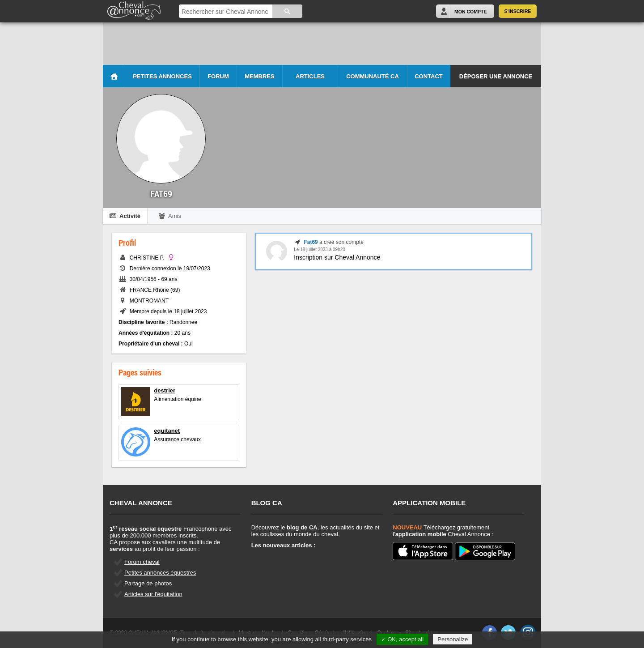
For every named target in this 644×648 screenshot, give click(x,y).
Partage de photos (148, 583)
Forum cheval (142, 562)
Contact (429, 76)
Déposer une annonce (496, 76)
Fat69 (311, 242)
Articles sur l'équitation (153, 594)
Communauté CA (373, 76)
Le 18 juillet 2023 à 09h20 (320, 249)
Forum (218, 76)
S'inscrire (518, 11)
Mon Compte (470, 12)
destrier (165, 390)
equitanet (167, 431)
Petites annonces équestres (160, 573)
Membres (259, 76)
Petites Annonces (162, 76)
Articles (310, 76)
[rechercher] (225, 12)
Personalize (453, 639)
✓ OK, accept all (402, 639)
